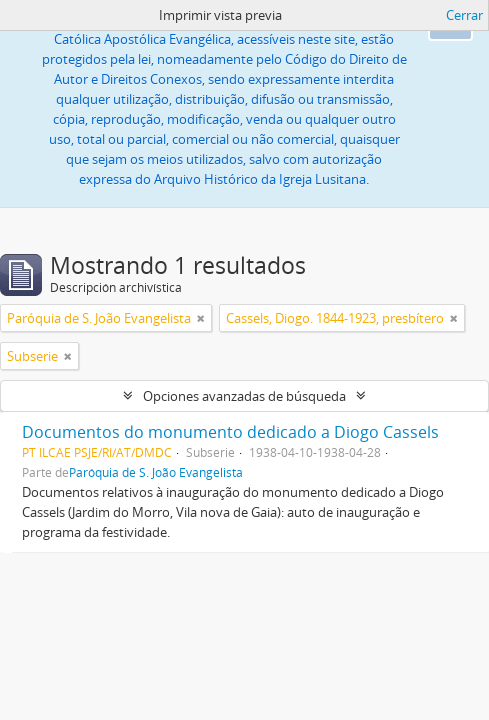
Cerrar (464, 15)
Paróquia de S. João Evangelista (156, 472)
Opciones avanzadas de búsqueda (244, 396)
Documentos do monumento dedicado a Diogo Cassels (230, 432)
